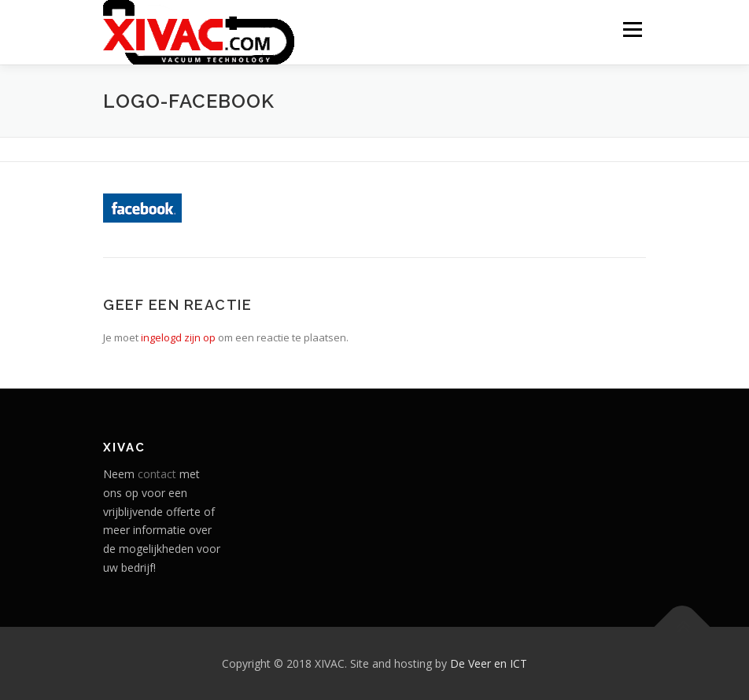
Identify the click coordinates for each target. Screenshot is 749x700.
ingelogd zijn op (178, 337)
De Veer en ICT (489, 663)
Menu (632, 29)
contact (157, 474)
